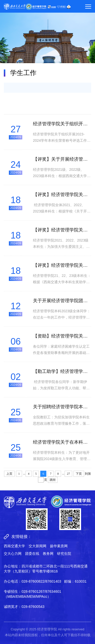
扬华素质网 (59, 546)
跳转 (53, 480)
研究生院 (64, 554)
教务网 (48, 554)
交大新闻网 (37, 546)
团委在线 (32, 554)
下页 (79, 474)
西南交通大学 (14, 546)
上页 (9, 474)
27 (68, 474)
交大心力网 (13, 554)
